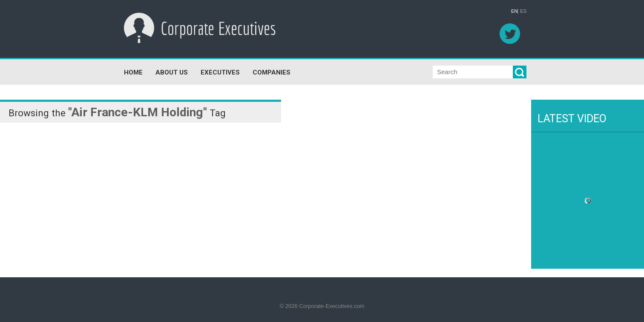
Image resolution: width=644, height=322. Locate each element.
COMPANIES (272, 65)
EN (514, 11)
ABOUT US (172, 65)
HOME (133, 65)
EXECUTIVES (220, 65)
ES (523, 11)
